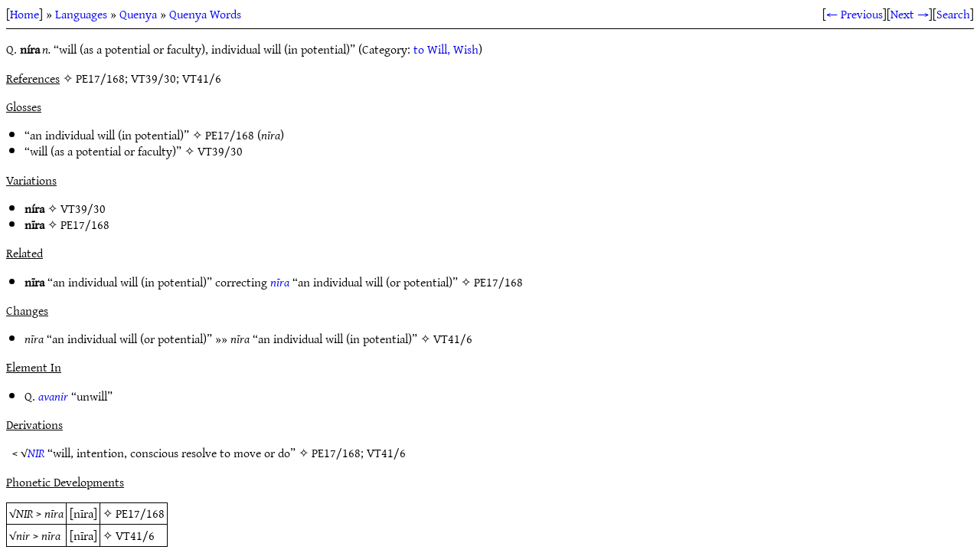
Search (953, 14)
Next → (910, 14)
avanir (53, 396)
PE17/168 (230, 135)
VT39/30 (220, 151)
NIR (36, 453)
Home (24, 14)
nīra (280, 282)
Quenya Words (205, 14)
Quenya (138, 14)
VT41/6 (453, 339)
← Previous (854, 14)
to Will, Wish (446, 49)
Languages (81, 14)
